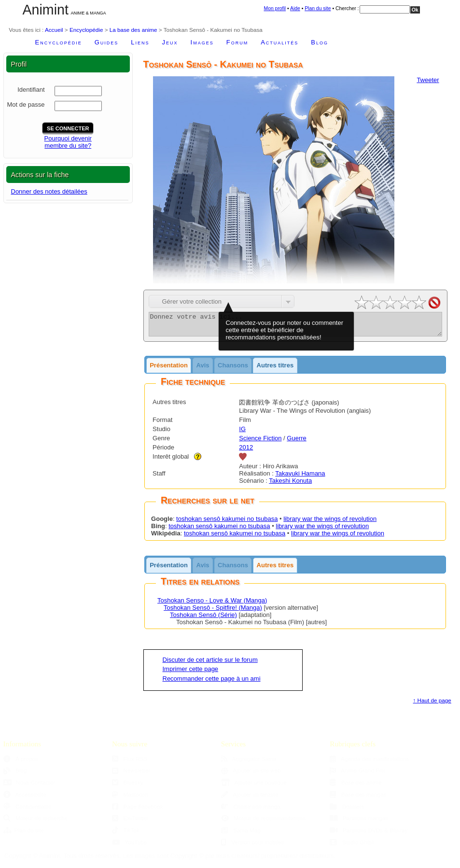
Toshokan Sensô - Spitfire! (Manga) (213, 612)
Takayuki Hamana (300, 478)
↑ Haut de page (432, 705)
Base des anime (355, 787)
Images (202, 42)
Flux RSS (130, 763)
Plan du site (318, 8)
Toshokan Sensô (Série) (203, 619)
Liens (140, 42)
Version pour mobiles (253, 847)
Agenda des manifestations (369, 763)
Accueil (54, 30)
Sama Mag (241, 834)
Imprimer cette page (191, 673)
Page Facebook (137, 811)
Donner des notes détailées (49, 191)
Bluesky (127, 787)
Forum (237, 42)
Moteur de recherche (35, 822)
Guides (107, 42)
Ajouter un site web (251, 775)
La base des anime (133, 30)
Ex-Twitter (130, 822)
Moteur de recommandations (263, 822)
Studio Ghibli (352, 847)
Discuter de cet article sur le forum (210, 664)
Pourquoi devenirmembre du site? (68, 142)
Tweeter (428, 80)
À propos (21, 763)
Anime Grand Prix (357, 775)
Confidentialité (28, 811)
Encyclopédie (86, 30)
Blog (320, 42)
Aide (295, 8)
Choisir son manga (251, 811)
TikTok (126, 834)
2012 (246, 452)
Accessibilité (25, 799)
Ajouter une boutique (254, 787)
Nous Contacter (29, 787)
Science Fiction (260, 442)
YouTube (129, 847)
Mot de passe (26, 105)
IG (242, 433)
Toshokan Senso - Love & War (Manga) (212, 605)
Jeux (170, 42)
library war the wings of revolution (330, 523)
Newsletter (131, 775)
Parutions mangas (359, 822)
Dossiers (347, 811)
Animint (46, 10)
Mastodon (130, 799)
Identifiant (31, 90)
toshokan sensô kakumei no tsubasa (227, 523)
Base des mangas (358, 799)
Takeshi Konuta (290, 485)
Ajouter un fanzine (250, 799)
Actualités (279, 42)
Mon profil (275, 8)
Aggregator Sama (249, 763)
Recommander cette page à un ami (212, 683)
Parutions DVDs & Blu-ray (369, 834)
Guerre (296, 442)
